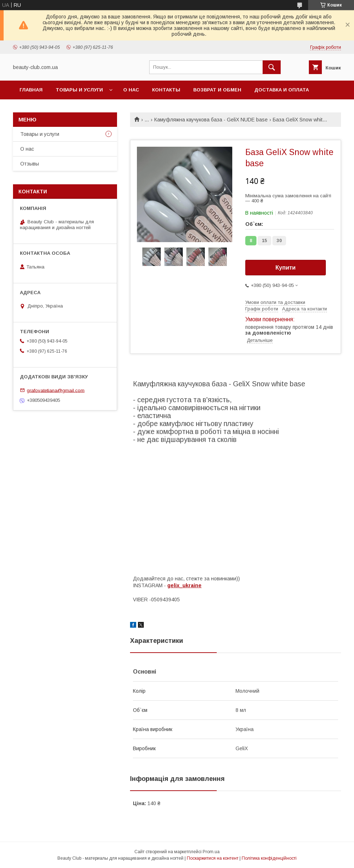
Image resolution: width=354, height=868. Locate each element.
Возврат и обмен (217, 90)
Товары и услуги (79, 90)
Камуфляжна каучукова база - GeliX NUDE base (211, 120)
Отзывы (30, 164)
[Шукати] (272, 67)
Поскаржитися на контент (213, 858)
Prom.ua (211, 852)
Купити (286, 268)
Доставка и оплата (282, 90)
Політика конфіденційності (269, 858)
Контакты (166, 90)
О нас (131, 90)
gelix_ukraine (184, 585)
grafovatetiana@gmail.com (56, 390)
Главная (31, 90)
